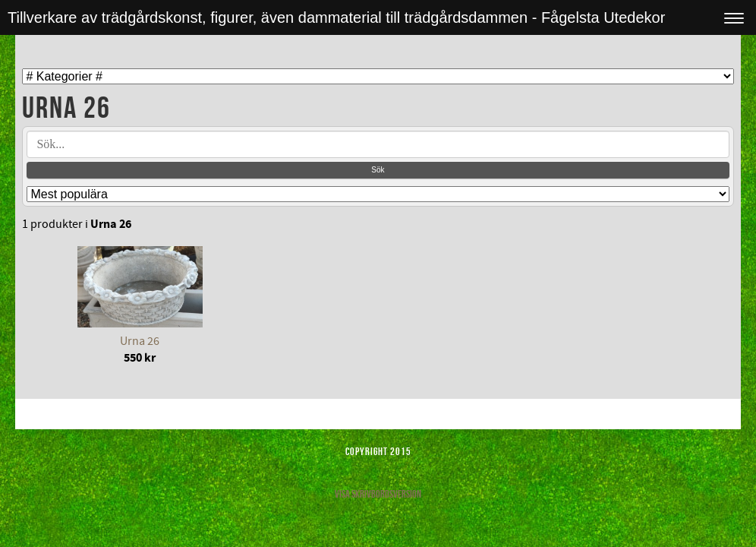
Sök (378, 170)
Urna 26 (140, 341)
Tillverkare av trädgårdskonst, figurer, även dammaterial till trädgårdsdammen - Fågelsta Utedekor (336, 17)
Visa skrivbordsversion (378, 494)
